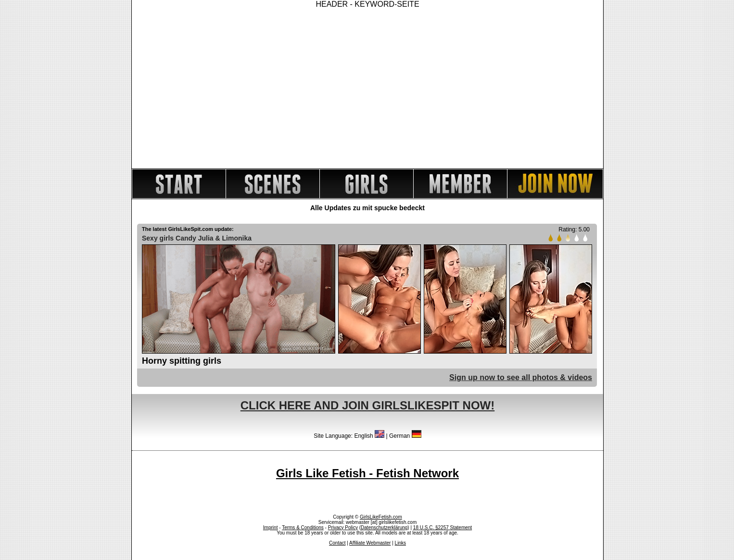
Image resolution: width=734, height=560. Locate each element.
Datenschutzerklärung (384, 528)
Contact (337, 543)
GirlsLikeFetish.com (381, 517)
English (369, 436)
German (405, 436)
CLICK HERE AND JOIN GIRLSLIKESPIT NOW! (367, 405)
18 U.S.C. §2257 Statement (443, 528)
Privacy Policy (343, 528)
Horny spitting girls (182, 361)
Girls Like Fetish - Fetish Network (367, 473)
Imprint (271, 528)
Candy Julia (195, 238)
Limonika (237, 238)
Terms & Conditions (303, 528)
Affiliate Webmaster (370, 543)
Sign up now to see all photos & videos (521, 377)
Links (400, 543)
